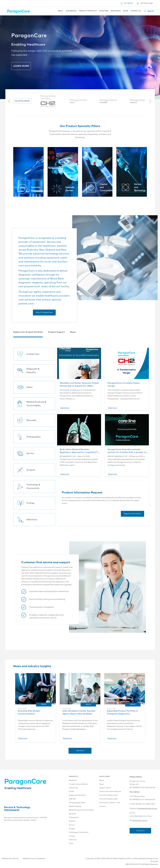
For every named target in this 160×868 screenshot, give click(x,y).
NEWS (126, 11)
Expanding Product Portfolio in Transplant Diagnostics (122, 712)
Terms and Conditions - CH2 (110, 803)
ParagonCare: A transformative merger (124, 385)
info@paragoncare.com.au (147, 809)
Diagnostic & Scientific (77, 795)
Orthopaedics (74, 818)
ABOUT (60, 11)
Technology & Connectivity (79, 832)
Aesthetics (73, 780)
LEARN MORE (21, 66)
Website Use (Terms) (10, 859)
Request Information (132, 514)
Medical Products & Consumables (81, 810)
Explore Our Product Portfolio (28, 332)
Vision (71, 844)
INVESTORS (104, 11)
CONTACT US (136, 11)
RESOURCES (116, 11)
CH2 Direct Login (147, 3)
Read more (65, 408)
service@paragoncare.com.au (141, 816)
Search (150, 11)
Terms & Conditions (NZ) (109, 799)
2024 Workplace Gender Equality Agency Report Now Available (79, 712)
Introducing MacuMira (77, 803)
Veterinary (73, 840)
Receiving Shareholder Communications (29, 712)
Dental (71, 792)
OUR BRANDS (71, 11)
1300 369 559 (128, 3)
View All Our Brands (22, 101)
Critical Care (74, 788)
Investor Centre (105, 788)
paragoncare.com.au (140, 821)
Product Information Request (110, 792)
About (102, 780)
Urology (72, 836)
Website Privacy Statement (34, 859)
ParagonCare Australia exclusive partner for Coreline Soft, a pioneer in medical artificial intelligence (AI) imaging (127, 451)
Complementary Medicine (78, 784)
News (73, 332)
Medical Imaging (75, 806)
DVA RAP (72, 799)
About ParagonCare (44, 313)
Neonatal (72, 814)
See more (80, 751)
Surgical (72, 829)
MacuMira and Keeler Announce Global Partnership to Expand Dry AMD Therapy (79, 385)
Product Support (56, 332)
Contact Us (140, 831)
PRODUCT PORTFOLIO (88, 11)
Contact (102, 806)
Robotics (72, 821)
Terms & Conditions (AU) (109, 795)
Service (72, 825)
